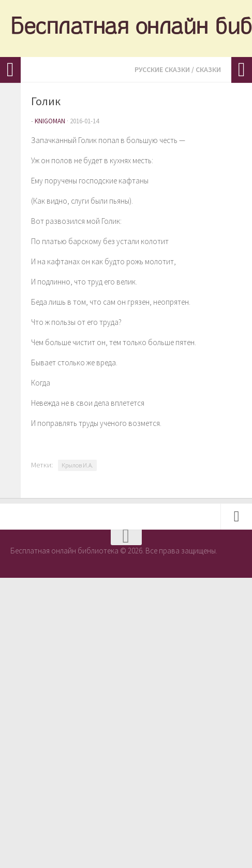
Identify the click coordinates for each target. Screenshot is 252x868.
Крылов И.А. (77, 465)
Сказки (208, 69)
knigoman (50, 121)
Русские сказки (162, 69)
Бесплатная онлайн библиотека (126, 28)
